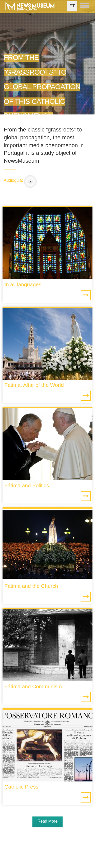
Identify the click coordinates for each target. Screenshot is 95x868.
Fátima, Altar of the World (34, 385)
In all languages (23, 284)
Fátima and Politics (27, 485)
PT (72, 6)
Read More (48, 821)
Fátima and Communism (33, 686)
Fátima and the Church (31, 586)
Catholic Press (21, 787)
